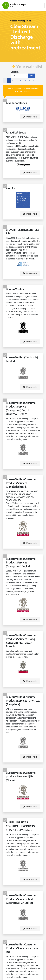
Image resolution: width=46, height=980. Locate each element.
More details (30, 117)
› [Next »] (33, 81)
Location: (15, 72)
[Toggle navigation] (42, 5)
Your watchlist (29, 67)
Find (32, 76)
